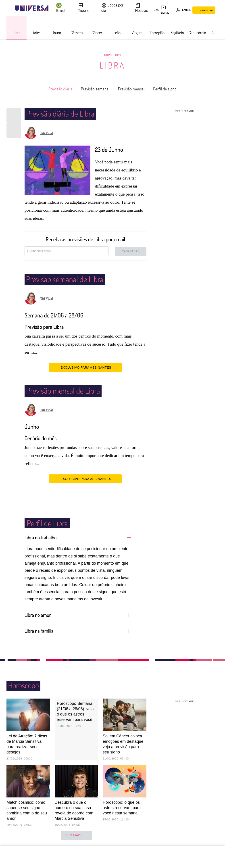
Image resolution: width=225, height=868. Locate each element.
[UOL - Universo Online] (52, 8)
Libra (112, 65)
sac (156, 10)
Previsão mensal (134, 89)
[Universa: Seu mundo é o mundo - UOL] (32, 8)
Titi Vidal (47, 133)
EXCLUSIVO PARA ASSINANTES (85, 367)
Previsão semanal (93, 89)
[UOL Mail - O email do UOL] (168, 10)
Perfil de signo (172, 89)
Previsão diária (53, 89)
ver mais (76, 835)
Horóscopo (112, 55)
